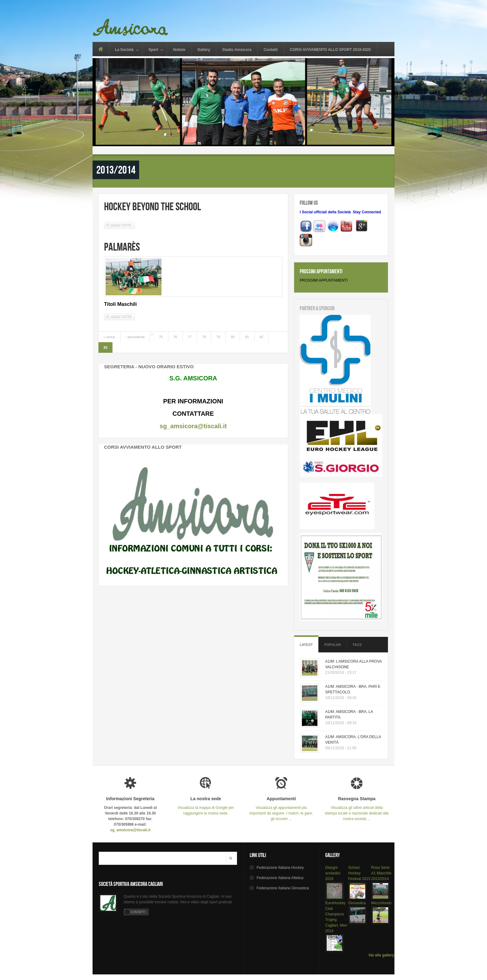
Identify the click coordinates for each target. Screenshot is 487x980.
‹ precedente (135, 337)
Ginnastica (357, 903)
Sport (153, 50)
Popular (333, 645)
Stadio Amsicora (237, 50)
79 (218, 337)
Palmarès (122, 247)
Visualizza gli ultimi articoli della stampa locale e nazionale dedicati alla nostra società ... (357, 809)
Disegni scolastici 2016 (333, 873)
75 (161, 337)
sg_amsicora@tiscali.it (193, 426)
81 (247, 337)
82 (262, 337)
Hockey (280, 868)
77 (189, 337)
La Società (124, 50)
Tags (357, 645)
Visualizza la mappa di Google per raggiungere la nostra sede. (206, 806)
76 (175, 337)
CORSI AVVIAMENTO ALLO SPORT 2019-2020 (330, 50)
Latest (306, 645)
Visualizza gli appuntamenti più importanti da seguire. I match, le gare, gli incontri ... (281, 809)
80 (233, 337)
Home (100, 49)
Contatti (271, 50)
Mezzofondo (381, 903)
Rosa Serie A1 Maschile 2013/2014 (381, 873)
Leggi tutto (123, 225)
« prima (109, 337)
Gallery (204, 50)
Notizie (179, 50)
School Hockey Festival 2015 (359, 873)
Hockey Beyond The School (152, 206)
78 (204, 337)
